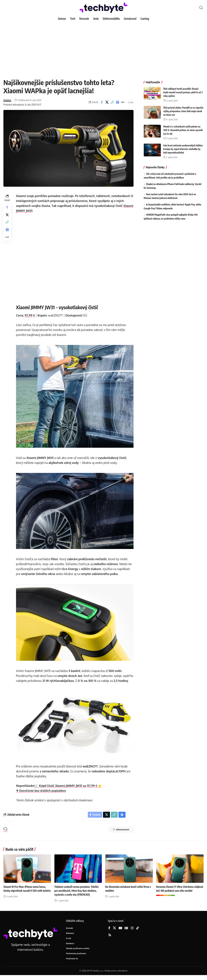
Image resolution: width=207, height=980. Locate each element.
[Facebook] (109, 932)
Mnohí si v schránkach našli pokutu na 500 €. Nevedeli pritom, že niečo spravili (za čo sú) (183, 128)
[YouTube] (120, 932)
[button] (201, 8)
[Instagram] (132, 932)
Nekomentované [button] (118, 834)
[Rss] (110, 939)
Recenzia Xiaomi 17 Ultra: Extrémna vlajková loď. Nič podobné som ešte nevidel (176, 894)
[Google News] (126, 932)
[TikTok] (138, 932)
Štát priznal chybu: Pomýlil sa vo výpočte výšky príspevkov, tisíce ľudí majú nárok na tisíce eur (183, 109)
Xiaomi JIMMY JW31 (30, 211)
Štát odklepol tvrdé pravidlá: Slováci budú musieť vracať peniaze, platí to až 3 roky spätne (183, 90)
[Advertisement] (103, 48)
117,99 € (30, 315)
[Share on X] (107, 102)
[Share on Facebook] (102, 102)
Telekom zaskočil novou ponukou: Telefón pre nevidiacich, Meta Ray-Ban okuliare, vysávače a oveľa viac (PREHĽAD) (78, 894)
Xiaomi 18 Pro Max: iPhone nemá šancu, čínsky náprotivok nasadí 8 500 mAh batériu (26, 894)
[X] (114, 932)
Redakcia (8, 100)
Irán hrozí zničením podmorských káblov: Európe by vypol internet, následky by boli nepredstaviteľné (183, 146)
